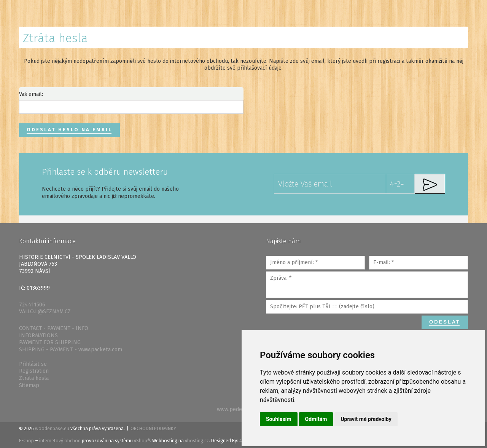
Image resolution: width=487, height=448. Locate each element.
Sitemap (29, 385)
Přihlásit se (33, 364)
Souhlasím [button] (279, 419)
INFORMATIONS (38, 336)
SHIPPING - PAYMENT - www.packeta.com (71, 350)
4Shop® (142, 441)
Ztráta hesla (34, 378)
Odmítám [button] (316, 419)
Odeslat (445, 322)
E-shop (26, 441)
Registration (34, 371)
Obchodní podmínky (153, 429)
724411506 (32, 305)
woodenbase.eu (52, 429)
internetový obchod (60, 441)
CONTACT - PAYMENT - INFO (54, 328)
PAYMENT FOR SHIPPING (50, 342)
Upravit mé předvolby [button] (366, 419)
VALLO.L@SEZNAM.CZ (45, 312)
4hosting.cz (197, 441)
